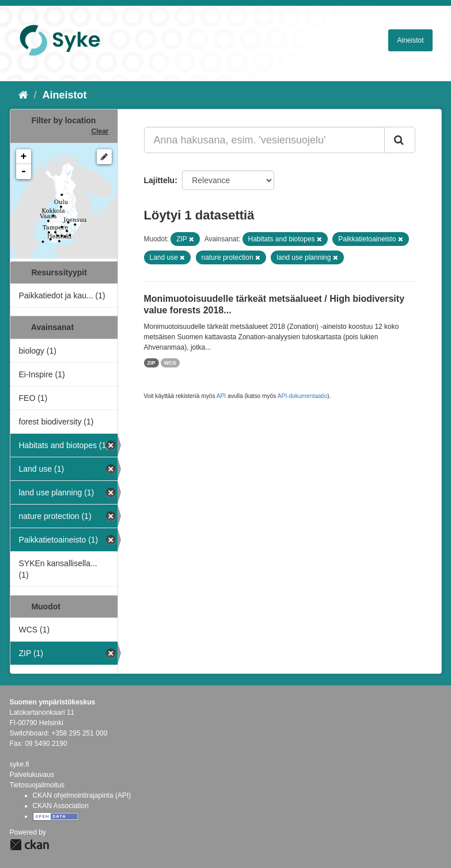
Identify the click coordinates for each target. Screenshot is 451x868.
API (221, 396)
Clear (100, 131)
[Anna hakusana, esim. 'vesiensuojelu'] (264, 140)
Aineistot (410, 40)
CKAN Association (61, 806)
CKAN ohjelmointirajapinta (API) (82, 795)
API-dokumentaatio (303, 396)
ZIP (151, 363)
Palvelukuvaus (32, 775)
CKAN (29, 845)
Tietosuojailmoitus (37, 785)
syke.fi (20, 764)
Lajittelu (160, 180)
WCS (170, 363)
